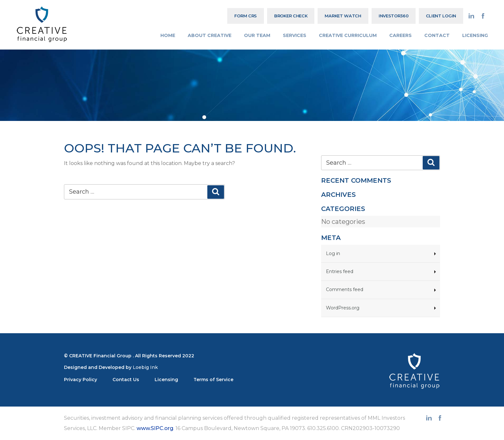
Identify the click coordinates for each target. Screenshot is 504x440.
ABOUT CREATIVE (210, 35)
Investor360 (394, 16)
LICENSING (475, 35)
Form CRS (246, 16)
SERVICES (295, 35)
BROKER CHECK (291, 16)
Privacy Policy (81, 380)
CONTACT (437, 35)
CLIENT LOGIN (441, 16)
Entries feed (340, 271)
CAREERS (401, 35)
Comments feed (345, 289)
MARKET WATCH (343, 16)
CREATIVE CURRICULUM (348, 35)
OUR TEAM (257, 35)
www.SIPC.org (155, 428)
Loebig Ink (145, 367)
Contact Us (126, 380)
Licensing (166, 380)
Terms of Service (213, 380)
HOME (168, 35)
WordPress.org (343, 308)
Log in (333, 253)
